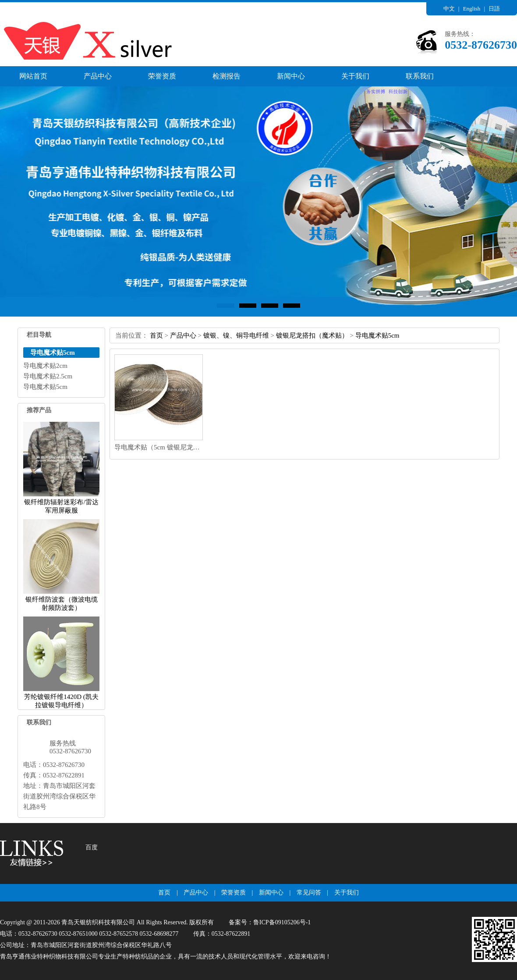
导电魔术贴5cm (377, 335)
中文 (449, 9)
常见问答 (309, 893)
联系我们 (420, 76)
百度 (92, 847)
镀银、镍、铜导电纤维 (236, 335)
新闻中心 (291, 76)
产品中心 (98, 76)
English (472, 9)
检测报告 (227, 76)
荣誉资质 (162, 76)
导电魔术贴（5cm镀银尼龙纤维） (164, 447)
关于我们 (355, 76)
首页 (156, 335)
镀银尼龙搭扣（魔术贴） (312, 335)
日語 (494, 9)
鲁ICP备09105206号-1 (282, 922)
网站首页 (33, 76)
